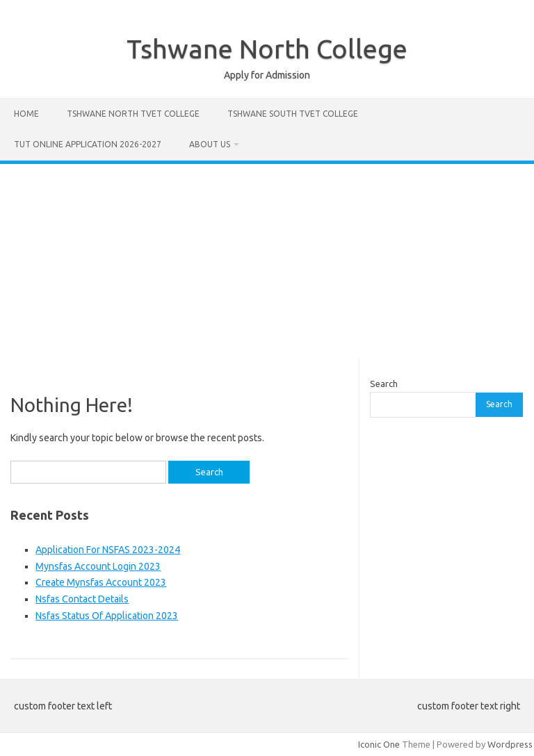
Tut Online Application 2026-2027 (88, 144)
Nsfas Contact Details (82, 599)
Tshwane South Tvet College (293, 114)
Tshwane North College (267, 49)
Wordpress (510, 744)
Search (384, 384)
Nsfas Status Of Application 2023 (107, 616)
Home (26, 114)
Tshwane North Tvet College (133, 114)
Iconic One (379, 744)
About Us (210, 144)
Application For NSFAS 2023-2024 (108, 550)
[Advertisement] (267, 261)
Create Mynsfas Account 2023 (101, 582)
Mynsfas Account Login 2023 (98, 566)
